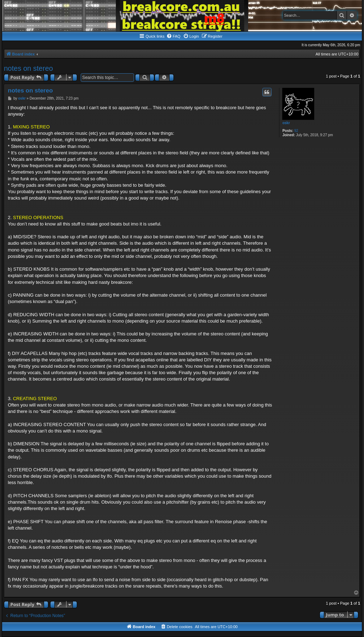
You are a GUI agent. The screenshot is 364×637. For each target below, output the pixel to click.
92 (296, 131)
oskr (286, 123)
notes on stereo (28, 68)
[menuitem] (173, 36)
